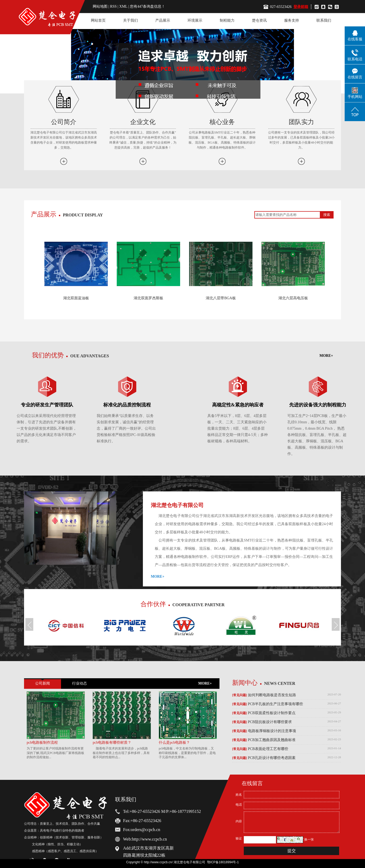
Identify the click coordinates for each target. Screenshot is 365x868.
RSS (113, 6)
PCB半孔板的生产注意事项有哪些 (268, 704)
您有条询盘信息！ (148, 6)
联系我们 (324, 20)
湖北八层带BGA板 (221, 298)
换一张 (309, 839)
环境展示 (195, 20)
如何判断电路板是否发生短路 (264, 695)
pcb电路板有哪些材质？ (112, 743)
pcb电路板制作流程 (42, 743)
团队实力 (301, 122)
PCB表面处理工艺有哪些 (260, 749)
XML (123, 6)
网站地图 (101, 6)
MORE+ (326, 223)
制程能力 (227, 20)
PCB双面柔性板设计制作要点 (264, 713)
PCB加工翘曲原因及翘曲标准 (264, 740)
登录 (297, 7)
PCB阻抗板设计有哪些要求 (262, 722)
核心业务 (222, 122)
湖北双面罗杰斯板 (148, 298)
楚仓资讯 (259, 20)
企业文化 (143, 122)
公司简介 (64, 122)
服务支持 (292, 20)
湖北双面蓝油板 (76, 298)
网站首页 (98, 20)
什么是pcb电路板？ (174, 743)
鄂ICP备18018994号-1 (223, 862)
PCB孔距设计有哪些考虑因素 (264, 758)
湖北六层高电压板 (293, 298)
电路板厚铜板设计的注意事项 (264, 731)
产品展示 (163, 20)
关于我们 (130, 20)
